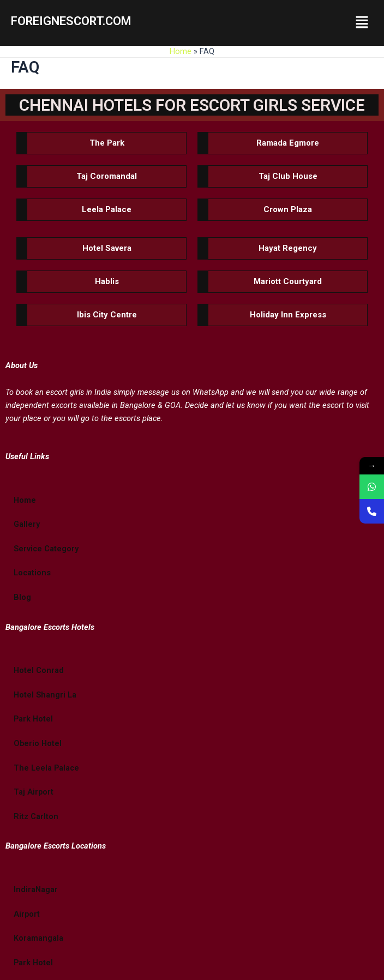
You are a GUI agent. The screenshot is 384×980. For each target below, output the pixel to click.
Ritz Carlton (36, 816)
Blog (22, 597)
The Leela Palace (46, 768)
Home (181, 51)
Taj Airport (34, 792)
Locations (32, 573)
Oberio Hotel (38, 743)
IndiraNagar (36, 889)
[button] (362, 23)
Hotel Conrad (39, 670)
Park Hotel (33, 719)
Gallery (27, 524)
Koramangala (38, 938)
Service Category (46, 549)
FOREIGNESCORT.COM (71, 21)
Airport (27, 914)
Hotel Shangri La (45, 695)
